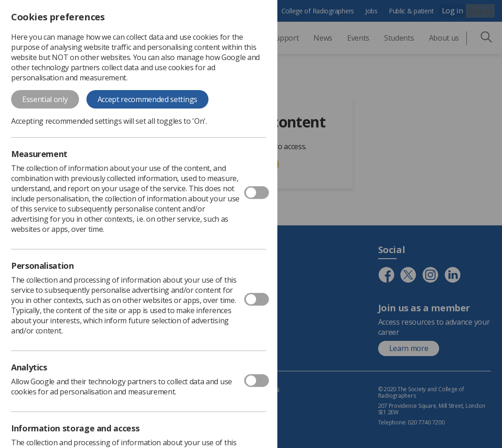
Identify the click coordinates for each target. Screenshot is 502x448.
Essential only (45, 99)
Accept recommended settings (147, 99)
